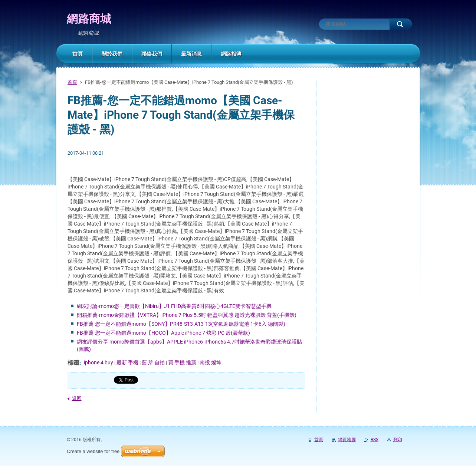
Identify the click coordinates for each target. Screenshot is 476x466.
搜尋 (401, 24)
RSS (375, 440)
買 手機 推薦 (182, 362)
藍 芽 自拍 (153, 362)
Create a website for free (93, 451)
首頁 (72, 82)
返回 (77, 398)
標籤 (73, 363)
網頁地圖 (347, 440)
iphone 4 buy (99, 362)
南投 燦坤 (211, 362)
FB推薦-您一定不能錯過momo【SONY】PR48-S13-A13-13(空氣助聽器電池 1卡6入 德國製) (181, 324)
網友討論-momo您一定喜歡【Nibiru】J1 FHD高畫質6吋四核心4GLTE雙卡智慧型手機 (174, 306)
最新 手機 (127, 362)
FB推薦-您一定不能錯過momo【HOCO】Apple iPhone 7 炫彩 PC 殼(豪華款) (163, 333)
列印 (398, 440)
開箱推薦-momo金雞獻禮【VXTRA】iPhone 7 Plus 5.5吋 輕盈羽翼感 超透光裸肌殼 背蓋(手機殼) (187, 315)
